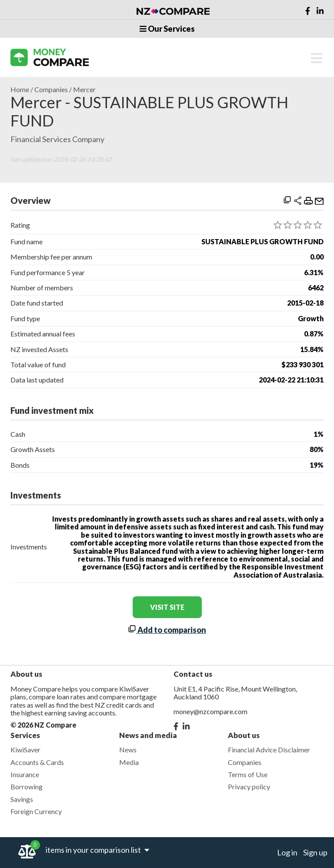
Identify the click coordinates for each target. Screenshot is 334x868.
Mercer (84, 90)
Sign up (315, 852)
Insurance (25, 774)
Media (129, 762)
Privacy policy (249, 787)
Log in (287, 852)
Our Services (167, 29)
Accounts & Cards (37, 762)
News (128, 750)
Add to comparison (167, 630)
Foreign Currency (36, 811)
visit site (167, 607)
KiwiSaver (25, 750)
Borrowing (27, 787)
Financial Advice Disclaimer (269, 750)
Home (20, 90)
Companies (51, 90)
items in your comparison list (97, 850)
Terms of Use (248, 774)
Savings (22, 799)
